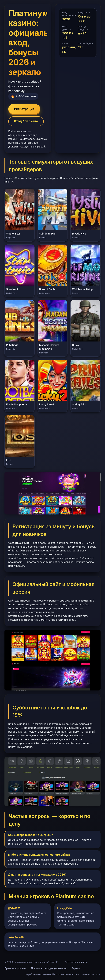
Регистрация (24, 109)
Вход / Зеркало (26, 121)
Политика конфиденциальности (49, 968)
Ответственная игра (76, 962)
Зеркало (76, 968)
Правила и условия (15, 968)
